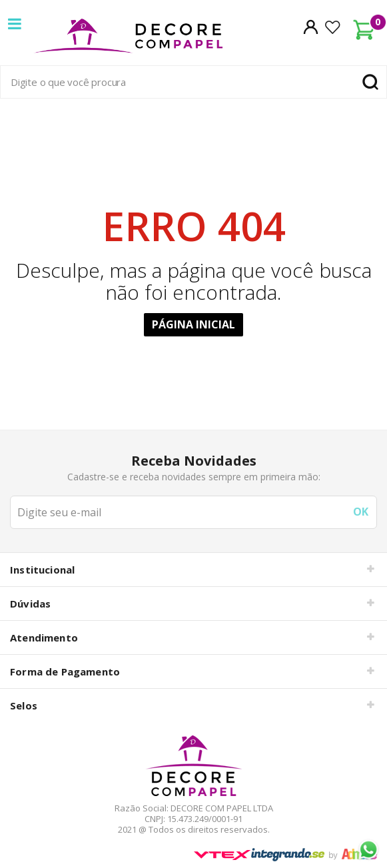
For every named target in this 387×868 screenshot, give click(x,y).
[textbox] (193, 82)
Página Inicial (193, 324)
